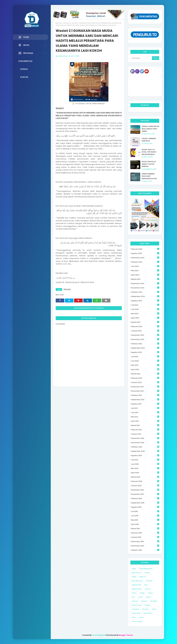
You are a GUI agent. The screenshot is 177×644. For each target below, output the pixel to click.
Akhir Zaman (137, 573)
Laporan (135, 601)
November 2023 (145, 288)
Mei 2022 (145, 365)
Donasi (148, 589)
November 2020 (145, 443)
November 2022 (145, 339)
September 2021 (145, 400)
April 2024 (145, 275)
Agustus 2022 (145, 352)
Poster (154, 609)
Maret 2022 (145, 374)
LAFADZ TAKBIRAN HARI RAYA (149, 140)
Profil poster (136, 613)
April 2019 (145, 524)
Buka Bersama (137, 581)
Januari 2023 (145, 331)
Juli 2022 (145, 357)
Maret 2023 (145, 322)
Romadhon (148, 613)
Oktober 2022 (145, 344)
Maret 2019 (145, 529)
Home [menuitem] (24, 37)
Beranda (59, 23)
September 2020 (145, 451)
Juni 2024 (145, 266)
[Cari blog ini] (141, 58)
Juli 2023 (145, 305)
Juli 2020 (145, 460)
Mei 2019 (145, 520)
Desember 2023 (145, 283)
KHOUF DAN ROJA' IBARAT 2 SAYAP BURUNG (149, 164)
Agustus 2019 (145, 507)
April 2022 (145, 369)
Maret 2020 (145, 477)
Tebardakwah (62, 56)
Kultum (149, 597)
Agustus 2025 (145, 253)
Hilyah (150, 593)
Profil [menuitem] (24, 45)
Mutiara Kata (137, 605)
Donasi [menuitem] (24, 69)
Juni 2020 (145, 464)
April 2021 (145, 421)
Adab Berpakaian (146, 569)
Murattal (154, 601)
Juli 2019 (145, 511)
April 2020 (145, 473)
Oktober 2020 (145, 447)
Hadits (142, 593)
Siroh (134, 617)
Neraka (147, 605)
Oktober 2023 (145, 292)
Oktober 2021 (145, 395)
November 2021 (145, 391)
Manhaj (144, 601)
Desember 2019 (145, 490)
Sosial (141, 617)
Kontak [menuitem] (24, 77)
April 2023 (145, 318)
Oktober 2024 (145, 262)
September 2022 (145, 348)
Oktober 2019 (145, 498)
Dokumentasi (137, 589)
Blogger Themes (126, 635)
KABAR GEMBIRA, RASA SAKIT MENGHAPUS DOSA (149, 176)
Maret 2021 (145, 425)
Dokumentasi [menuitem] (25, 61)
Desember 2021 (145, 387)
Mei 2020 (145, 468)
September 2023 (145, 296)
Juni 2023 (145, 309)
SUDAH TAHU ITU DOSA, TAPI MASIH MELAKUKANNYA (149, 152)
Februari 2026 (145, 249)
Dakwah (149, 581)
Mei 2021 (145, 417)
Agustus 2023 (145, 301)
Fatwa (134, 593)
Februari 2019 (145, 533)
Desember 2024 (145, 258)
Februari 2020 (145, 481)
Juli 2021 (145, 408)
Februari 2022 (145, 378)
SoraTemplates (99, 635)
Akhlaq (147, 573)
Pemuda (67, 23)
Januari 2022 (145, 382)
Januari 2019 (145, 537)
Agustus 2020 (145, 455)
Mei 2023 (145, 314)
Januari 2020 (145, 486)
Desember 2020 (145, 438)
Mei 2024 (145, 271)
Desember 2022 (145, 335)
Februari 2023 (145, 326)
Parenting (135, 609)
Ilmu (133, 597)
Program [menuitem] (26, 53)
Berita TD (143, 577)
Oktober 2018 (145, 550)
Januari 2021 (145, 434)
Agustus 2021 (145, 404)
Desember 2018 (145, 541)
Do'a (146, 585)
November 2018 (145, 546)
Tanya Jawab (137, 621)
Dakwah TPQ (136, 585)
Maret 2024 (145, 279)
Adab (134, 569)
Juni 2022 (145, 361)
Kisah (140, 597)
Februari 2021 (145, 430)
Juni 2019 (145, 516)
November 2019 (145, 494)
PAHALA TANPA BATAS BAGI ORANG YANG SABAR (150, 129)
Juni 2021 (145, 412)
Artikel (134, 577)
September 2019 (145, 503)
